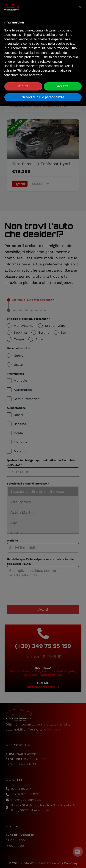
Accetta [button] (63, 76)
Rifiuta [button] (23, 76)
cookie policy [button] (65, 34)
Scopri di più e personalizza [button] (43, 87)
